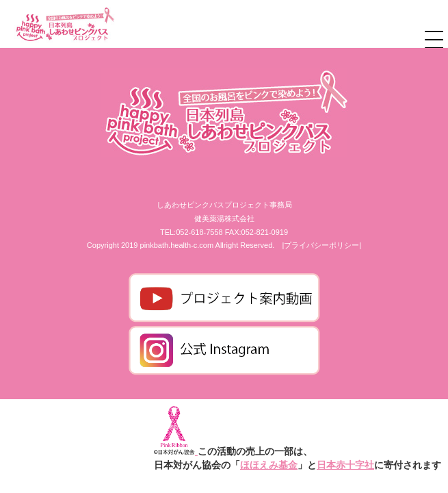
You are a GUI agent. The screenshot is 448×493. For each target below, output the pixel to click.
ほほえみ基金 (269, 465)
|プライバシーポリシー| (321, 245)
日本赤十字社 (345, 465)
